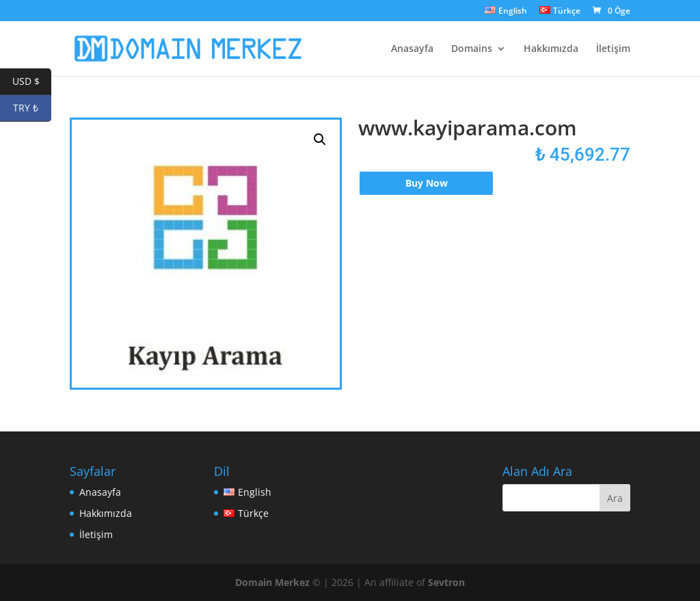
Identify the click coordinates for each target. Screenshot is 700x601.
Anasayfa (412, 49)
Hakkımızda (551, 49)
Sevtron (446, 582)
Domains (472, 49)
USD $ (32, 82)
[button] (320, 139)
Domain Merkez (272, 582)
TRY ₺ (32, 108)
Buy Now (427, 183)
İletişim (613, 49)
